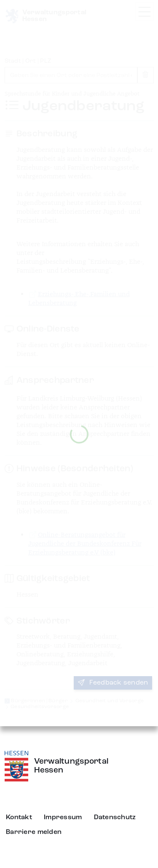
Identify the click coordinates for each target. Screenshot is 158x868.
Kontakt (19, 818)
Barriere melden (34, 832)
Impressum (63, 818)
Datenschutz (115, 818)
